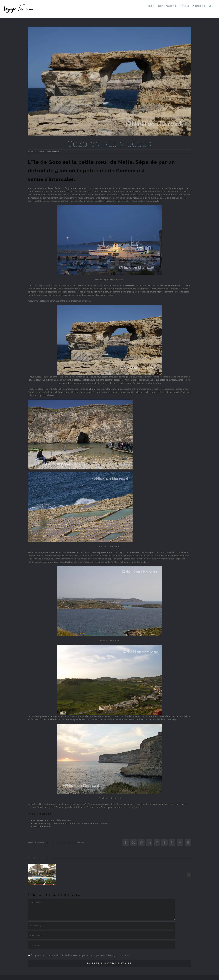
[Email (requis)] (101, 935)
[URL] (101, 945)
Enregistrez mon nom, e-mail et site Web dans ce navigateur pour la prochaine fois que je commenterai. (80, 955)
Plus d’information (43, 827)
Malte (42, 152)
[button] (210, 6)
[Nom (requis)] (101, 926)
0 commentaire (53, 152)
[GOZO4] (109, 81)
